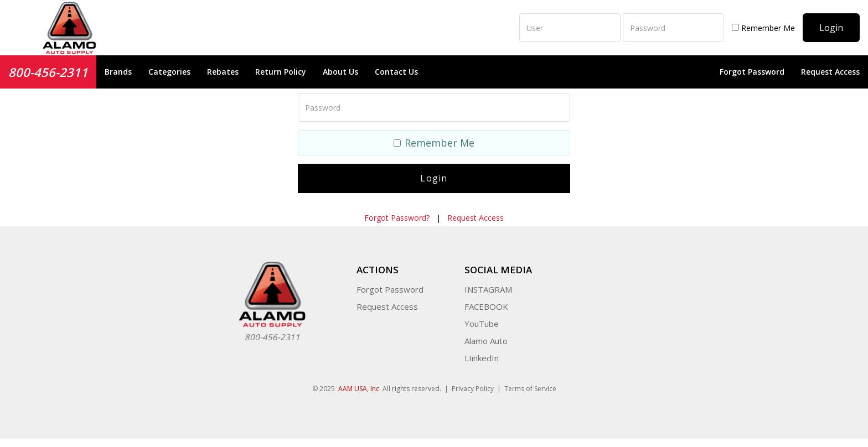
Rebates (223, 72)
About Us (340, 72)
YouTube (482, 324)
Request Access (830, 72)
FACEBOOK (486, 306)
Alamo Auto (486, 341)
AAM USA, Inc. (360, 389)
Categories (169, 72)
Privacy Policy (473, 389)
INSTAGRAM (488, 289)
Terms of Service (530, 389)
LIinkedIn (482, 358)
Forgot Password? (397, 218)
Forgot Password (752, 72)
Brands (118, 72)
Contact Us (396, 72)
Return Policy (281, 72)
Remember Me (763, 28)
